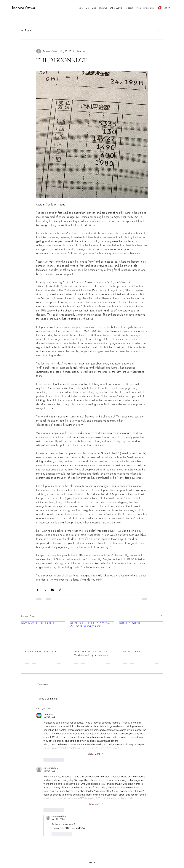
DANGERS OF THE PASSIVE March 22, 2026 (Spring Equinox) (91, 653)
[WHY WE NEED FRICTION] (43, 634)
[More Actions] (146, 716)
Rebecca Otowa (24, 8)
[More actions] (146, 51)
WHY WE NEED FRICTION (41, 651)
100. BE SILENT (132, 651)
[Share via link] (60, 590)
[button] (159, 30)
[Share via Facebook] (38, 590)
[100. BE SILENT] (141, 634)
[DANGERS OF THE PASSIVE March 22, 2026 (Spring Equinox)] (92, 634)
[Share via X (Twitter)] (45, 590)
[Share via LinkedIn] (52, 590)
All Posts (26, 30)
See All (160, 616)
